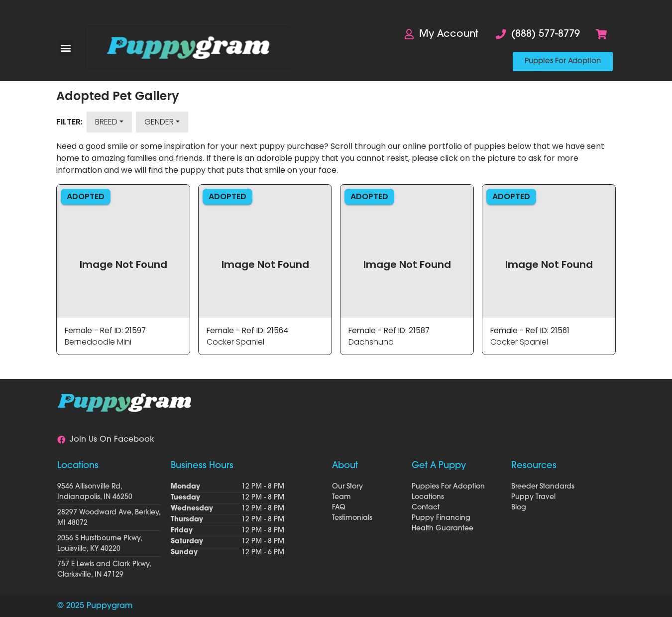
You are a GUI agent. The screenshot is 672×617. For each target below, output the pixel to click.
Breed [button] (106, 122)
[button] (65, 48)
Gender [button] (159, 122)
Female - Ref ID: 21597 (108, 330)
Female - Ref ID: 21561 (532, 330)
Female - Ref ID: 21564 (250, 330)
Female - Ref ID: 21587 (392, 330)
